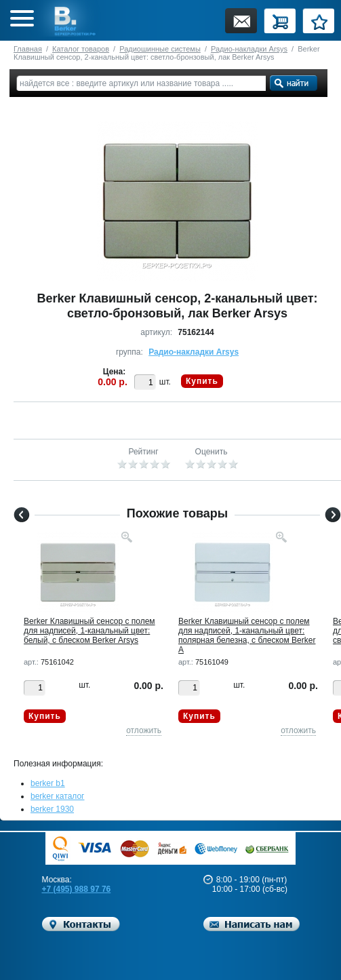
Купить (202, 381)
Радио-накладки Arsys (249, 49)
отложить (144, 730)
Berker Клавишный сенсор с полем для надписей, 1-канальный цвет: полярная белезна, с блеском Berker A (247, 635)
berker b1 (48, 783)
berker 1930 (52, 809)
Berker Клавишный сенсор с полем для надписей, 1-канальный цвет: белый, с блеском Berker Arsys (89, 631)
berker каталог (58, 796)
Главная (28, 49)
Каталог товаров (81, 49)
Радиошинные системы (160, 49)
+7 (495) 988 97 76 (77, 889)
